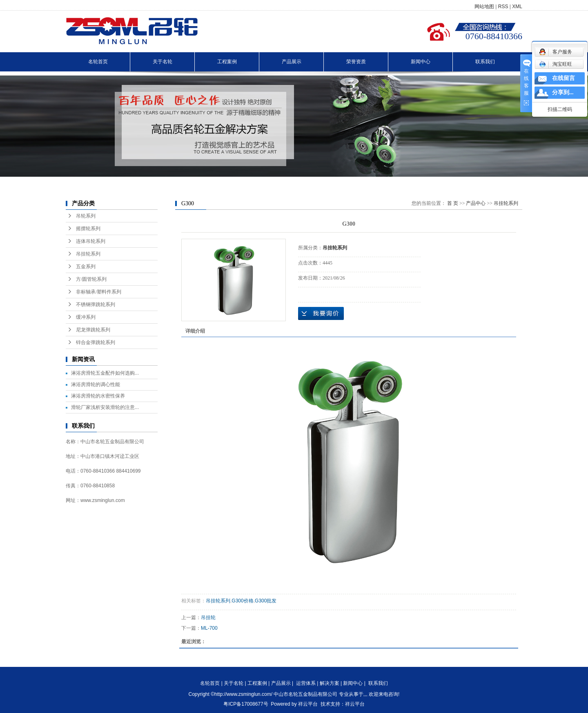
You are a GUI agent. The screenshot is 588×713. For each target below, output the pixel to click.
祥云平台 (308, 704)
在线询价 (321, 313)
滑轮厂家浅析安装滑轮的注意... (105, 407)
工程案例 (227, 62)
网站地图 (484, 7)
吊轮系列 (86, 216)
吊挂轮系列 (88, 254)
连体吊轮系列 (91, 241)
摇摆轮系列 (88, 229)
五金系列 (86, 267)
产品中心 (476, 203)
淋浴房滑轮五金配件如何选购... (105, 373)
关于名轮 (163, 62)
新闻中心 (421, 62)
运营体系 (306, 683)
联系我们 (485, 62)
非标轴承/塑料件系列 (99, 292)
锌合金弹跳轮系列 (96, 342)
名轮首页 (98, 62)
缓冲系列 (86, 317)
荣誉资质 (356, 62)
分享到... (563, 92)
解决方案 (330, 683)
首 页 (453, 203)
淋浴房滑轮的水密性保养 (98, 396)
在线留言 (563, 78)
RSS (503, 7)
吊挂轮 (208, 617)
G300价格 (242, 601)
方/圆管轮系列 (91, 279)
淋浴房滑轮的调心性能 (96, 384)
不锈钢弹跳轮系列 (96, 304)
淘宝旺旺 (556, 64)
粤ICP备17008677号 (246, 704)
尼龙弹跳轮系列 (93, 330)
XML (517, 7)
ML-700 (209, 628)
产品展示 (292, 62)
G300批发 (266, 601)
